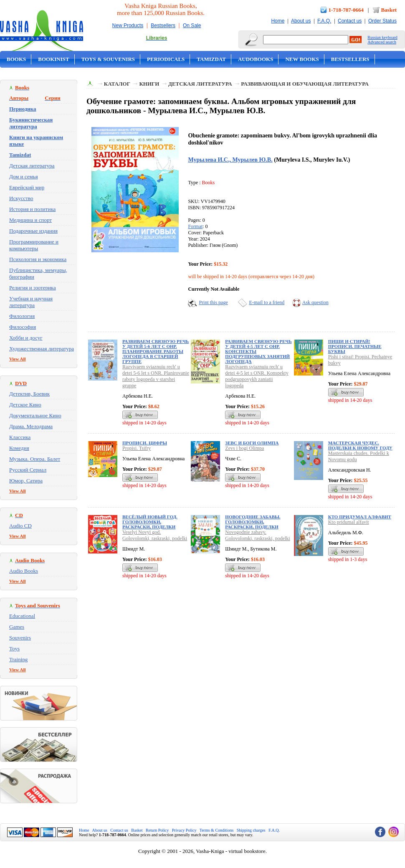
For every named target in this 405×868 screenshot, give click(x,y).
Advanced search (382, 42)
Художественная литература (42, 349)
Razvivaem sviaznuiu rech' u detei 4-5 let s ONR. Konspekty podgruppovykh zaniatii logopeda (257, 376)
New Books (302, 59)
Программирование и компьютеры (34, 245)
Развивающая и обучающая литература (305, 84)
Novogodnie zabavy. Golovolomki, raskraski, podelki (257, 535)
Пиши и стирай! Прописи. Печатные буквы (355, 346)
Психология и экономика (38, 259)
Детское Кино (25, 405)
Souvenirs (20, 638)
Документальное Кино (35, 415)
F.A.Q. (324, 21)
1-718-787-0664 (346, 10)
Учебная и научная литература (31, 302)
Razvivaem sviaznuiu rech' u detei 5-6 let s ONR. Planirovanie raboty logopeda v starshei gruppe (156, 376)
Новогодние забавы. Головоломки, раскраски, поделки (253, 522)
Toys (14, 648)
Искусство (21, 198)
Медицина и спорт (30, 220)
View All (18, 359)
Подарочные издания (33, 231)
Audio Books (24, 571)
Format (195, 226)
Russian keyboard (382, 37)
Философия (23, 327)
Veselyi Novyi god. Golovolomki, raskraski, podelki (155, 535)
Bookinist (53, 59)
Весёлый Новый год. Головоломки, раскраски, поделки (150, 522)
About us (301, 21)
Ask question (315, 302)
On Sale (192, 25)
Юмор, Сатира (26, 481)
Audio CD (20, 526)
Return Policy (157, 830)
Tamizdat (211, 59)
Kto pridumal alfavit (349, 522)
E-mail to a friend (267, 302)
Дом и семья (24, 176)
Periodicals (166, 59)
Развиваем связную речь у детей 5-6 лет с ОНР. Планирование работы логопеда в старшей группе (156, 351)
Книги (149, 84)
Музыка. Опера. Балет (35, 459)
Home (278, 21)
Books (16, 59)
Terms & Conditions (217, 830)
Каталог (117, 84)
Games (17, 627)
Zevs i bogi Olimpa (244, 448)
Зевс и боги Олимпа (252, 443)
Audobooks (256, 59)
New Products (128, 25)
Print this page (213, 302)
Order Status (382, 21)
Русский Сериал (28, 470)
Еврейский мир (27, 187)
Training (18, 659)
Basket (389, 10)
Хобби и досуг (26, 338)
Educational (22, 616)
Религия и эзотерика (33, 288)
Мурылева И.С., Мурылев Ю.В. (230, 160)
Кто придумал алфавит (360, 517)
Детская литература (32, 166)
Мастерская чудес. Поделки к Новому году (360, 445)
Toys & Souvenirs (108, 59)
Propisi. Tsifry (137, 448)
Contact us (350, 21)
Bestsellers (163, 25)
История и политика (32, 209)
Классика (20, 437)
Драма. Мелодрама (31, 426)
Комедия (19, 448)
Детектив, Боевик (29, 394)
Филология (22, 316)
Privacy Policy (184, 830)
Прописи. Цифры (145, 443)
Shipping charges (251, 830)
